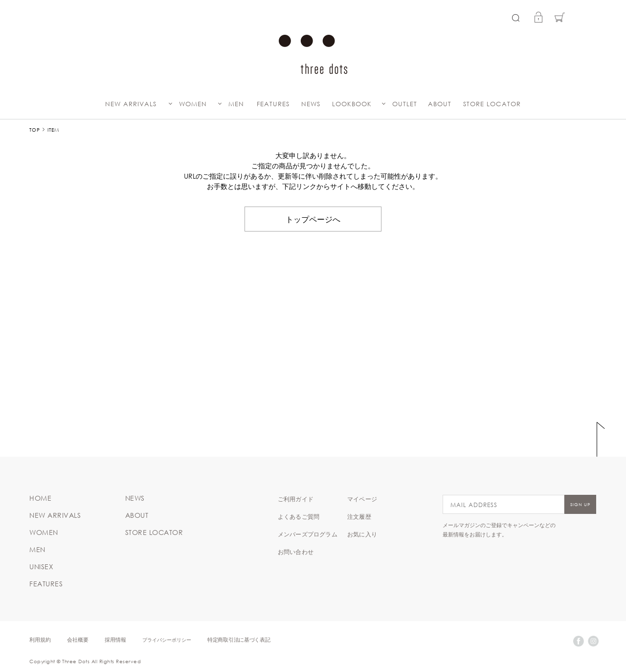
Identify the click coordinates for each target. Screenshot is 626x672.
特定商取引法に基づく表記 (239, 639)
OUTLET (405, 104)
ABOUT (440, 104)
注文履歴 (359, 516)
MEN (236, 104)
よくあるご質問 (299, 516)
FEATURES (273, 104)
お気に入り (362, 534)
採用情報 (115, 639)
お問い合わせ (296, 552)
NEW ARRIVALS (131, 104)
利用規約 (40, 639)
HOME (40, 498)
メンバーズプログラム (308, 534)
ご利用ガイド (296, 499)
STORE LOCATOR (492, 104)
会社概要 (78, 639)
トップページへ (313, 219)
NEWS (311, 104)
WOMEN (193, 104)
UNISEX (41, 567)
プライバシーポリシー (167, 639)
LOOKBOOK (352, 104)
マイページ (362, 499)
